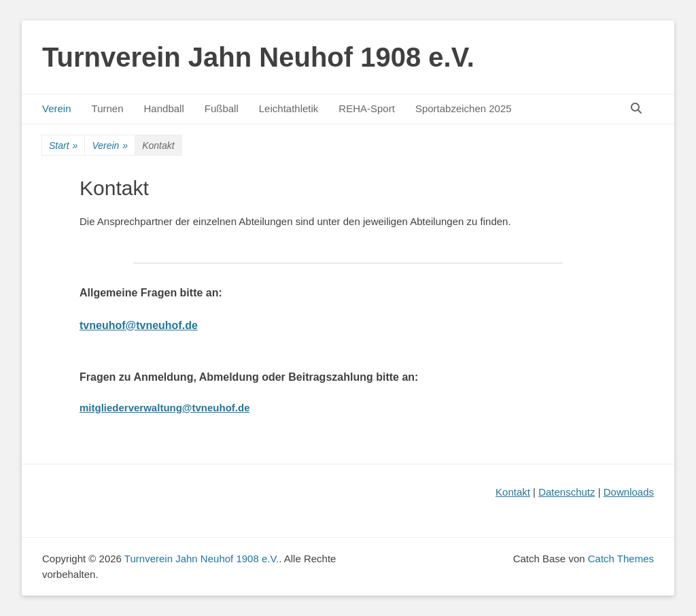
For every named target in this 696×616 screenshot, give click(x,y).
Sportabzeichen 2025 (464, 108)
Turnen (108, 108)
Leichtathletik (289, 108)
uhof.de (178, 325)
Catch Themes (621, 559)
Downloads (629, 492)
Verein (57, 108)
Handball (164, 108)
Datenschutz (567, 492)
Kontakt (513, 492)
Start (63, 146)
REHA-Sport (367, 108)
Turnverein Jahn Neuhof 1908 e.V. (258, 57)
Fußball (222, 108)
